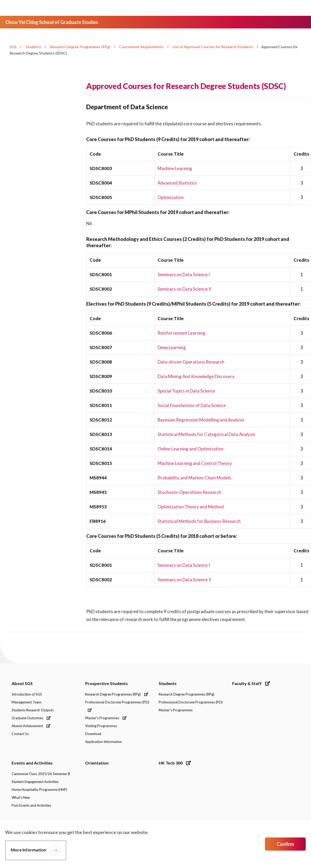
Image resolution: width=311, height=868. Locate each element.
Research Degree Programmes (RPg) (80, 47)
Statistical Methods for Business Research (199, 521)
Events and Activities (32, 763)
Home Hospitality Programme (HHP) (39, 790)
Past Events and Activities (31, 805)
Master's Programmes (106, 718)
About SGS (22, 683)
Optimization (171, 197)
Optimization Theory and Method (191, 507)
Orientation (97, 763)
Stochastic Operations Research (189, 492)
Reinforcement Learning (181, 333)
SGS (13, 47)
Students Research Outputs (33, 710)
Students (33, 47)
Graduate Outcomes (31, 718)
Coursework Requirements (141, 47)
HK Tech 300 (175, 763)
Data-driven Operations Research (191, 362)
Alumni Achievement (31, 726)
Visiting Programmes (101, 726)
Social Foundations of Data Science (192, 405)
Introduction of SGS (27, 694)
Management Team (26, 702)
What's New (21, 797)
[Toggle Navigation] (298, 8)
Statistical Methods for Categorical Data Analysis (207, 434)
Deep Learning (172, 347)
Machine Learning (175, 168)
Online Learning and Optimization (191, 449)
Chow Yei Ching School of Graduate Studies (52, 22)
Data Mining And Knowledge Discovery (196, 376)
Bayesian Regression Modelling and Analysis (201, 420)
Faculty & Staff (251, 683)
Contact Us (20, 734)
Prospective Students (106, 683)
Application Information (103, 742)
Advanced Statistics (177, 183)
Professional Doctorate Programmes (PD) (117, 706)
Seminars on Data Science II (184, 289)
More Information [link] (28, 850)
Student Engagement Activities (35, 782)
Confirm (285, 844)
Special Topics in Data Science (186, 391)
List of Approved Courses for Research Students (213, 47)
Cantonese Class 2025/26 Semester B (41, 774)
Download (93, 734)
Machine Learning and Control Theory (195, 463)
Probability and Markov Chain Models (195, 478)
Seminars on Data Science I (184, 274)
